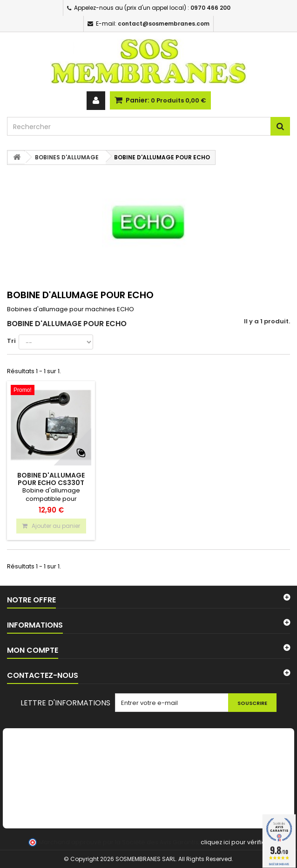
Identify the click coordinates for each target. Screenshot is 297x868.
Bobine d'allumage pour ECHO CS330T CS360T (51, 483)
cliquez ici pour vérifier (234, 842)
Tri (11, 341)
